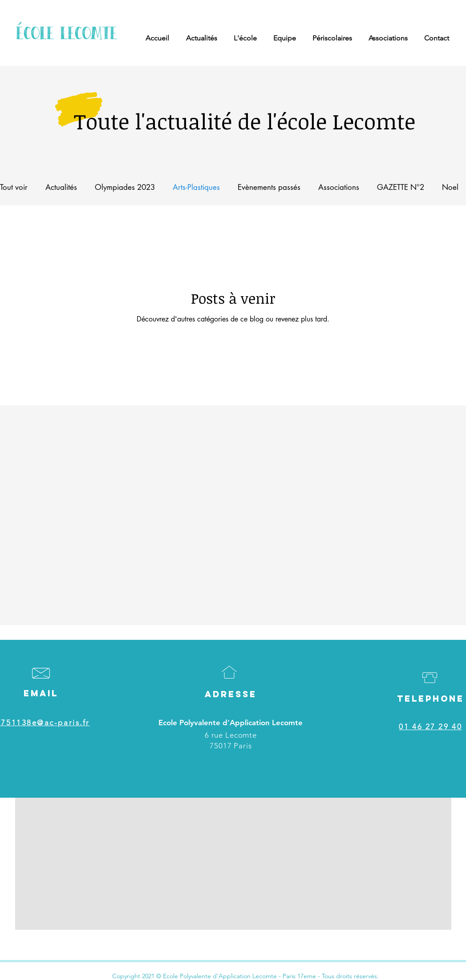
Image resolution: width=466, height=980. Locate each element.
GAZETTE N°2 (401, 187)
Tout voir (14, 187)
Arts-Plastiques (196, 187)
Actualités (61, 187)
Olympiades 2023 (125, 187)
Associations (339, 187)
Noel (450, 187)
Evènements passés (269, 187)
